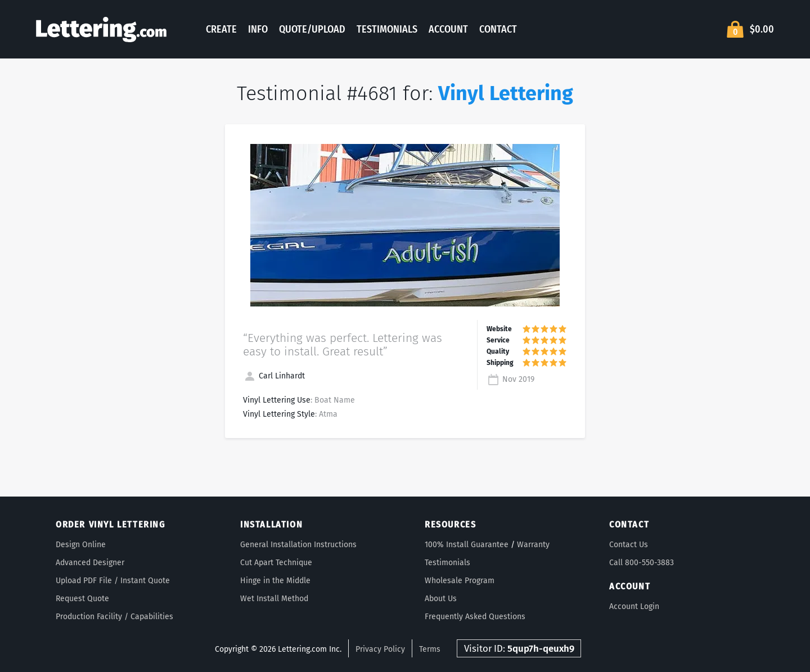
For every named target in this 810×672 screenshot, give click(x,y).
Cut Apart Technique (276, 563)
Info (258, 29)
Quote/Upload (312, 29)
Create (221, 29)
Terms (430, 649)
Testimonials (387, 29)
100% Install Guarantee (467, 545)
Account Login (634, 606)
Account (448, 29)
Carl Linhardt (274, 376)
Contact (498, 29)
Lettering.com (101, 29)
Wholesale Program (460, 581)
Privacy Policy (380, 649)
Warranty (533, 545)
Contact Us (629, 545)
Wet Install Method (274, 599)
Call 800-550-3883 (642, 563)
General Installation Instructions (298, 545)
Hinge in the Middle (275, 581)
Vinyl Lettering (506, 93)
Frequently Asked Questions (475, 617)
